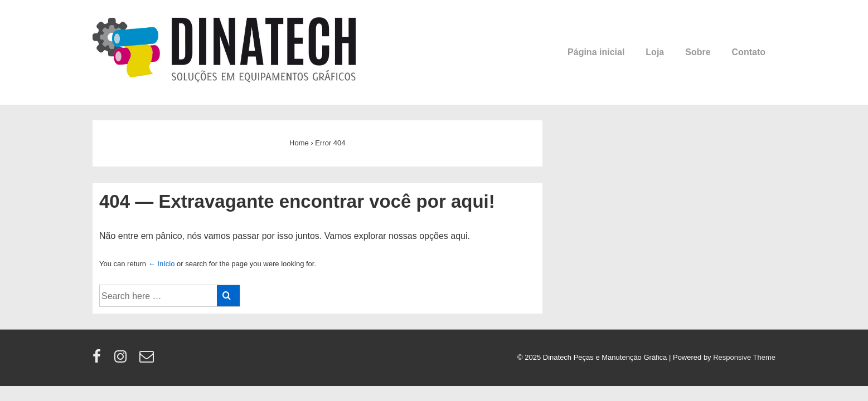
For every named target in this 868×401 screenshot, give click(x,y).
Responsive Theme (744, 357)
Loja (655, 52)
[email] (148, 360)
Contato (749, 52)
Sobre (698, 52)
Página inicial (596, 52)
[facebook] (99, 360)
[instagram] (123, 360)
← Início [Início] (162, 264)
